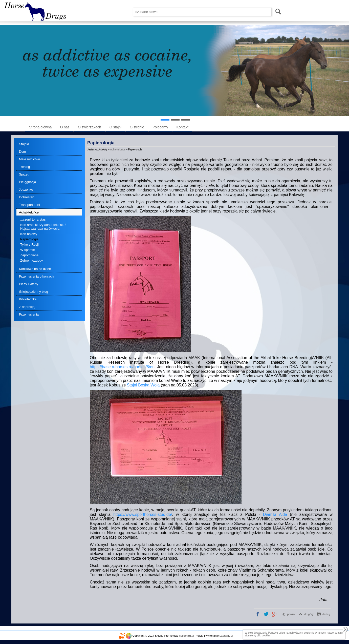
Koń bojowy (29, 234)
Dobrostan (27, 197)
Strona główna (40, 127)
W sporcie (28, 250)
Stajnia (24, 144)
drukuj (326, 614)
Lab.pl (226, 636)
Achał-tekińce (29, 212)
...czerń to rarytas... (34, 219)
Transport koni (29, 205)
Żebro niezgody (32, 260)
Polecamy (160, 127)
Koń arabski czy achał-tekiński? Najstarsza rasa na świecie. (43, 227)
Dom (22, 152)
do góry (309, 614)
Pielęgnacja (27, 182)
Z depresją (27, 307)
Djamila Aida (275, 514)
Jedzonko (26, 190)
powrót (291, 614)
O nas (65, 127)
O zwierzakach (90, 127)
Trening (25, 167)
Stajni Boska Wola (143, 385)
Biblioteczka (28, 299)
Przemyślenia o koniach (36, 276)
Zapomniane (29, 255)
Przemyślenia (29, 314)
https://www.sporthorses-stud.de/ (143, 514)
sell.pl (187, 636)
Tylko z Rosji (29, 245)
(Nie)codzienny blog (34, 292)
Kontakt (182, 127)
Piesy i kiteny (29, 284)
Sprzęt (24, 174)
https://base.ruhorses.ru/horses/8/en (122, 367)
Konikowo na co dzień (35, 269)
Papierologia (29, 239)
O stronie (137, 127)
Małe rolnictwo (29, 159)
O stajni (115, 127)
